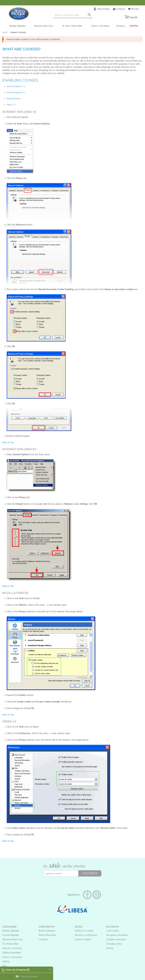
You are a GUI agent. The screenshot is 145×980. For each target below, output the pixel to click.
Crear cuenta (113, 931)
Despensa (121, 26)
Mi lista (110, 948)
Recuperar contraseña (117, 935)
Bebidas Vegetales (18, 26)
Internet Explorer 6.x (16, 92)
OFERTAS (134, 26)
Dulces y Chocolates (100, 26)
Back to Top (8, 442)
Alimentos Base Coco (43, 26)
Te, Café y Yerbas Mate (72, 26)
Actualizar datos (114, 944)
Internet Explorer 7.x (16, 86)
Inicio (5, 32)
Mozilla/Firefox (14, 99)
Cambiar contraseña (116, 939)
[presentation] (67, 883)
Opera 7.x (11, 105)
